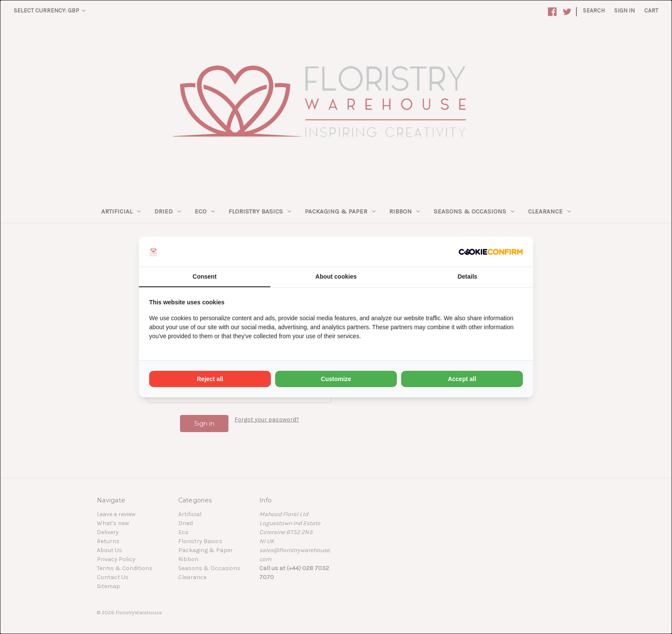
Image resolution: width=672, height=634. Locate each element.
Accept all (462, 379)
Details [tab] (468, 276)
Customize (336, 379)
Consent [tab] (204, 276)
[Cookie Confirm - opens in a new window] (491, 251)
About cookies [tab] (336, 276)
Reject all (210, 379)
